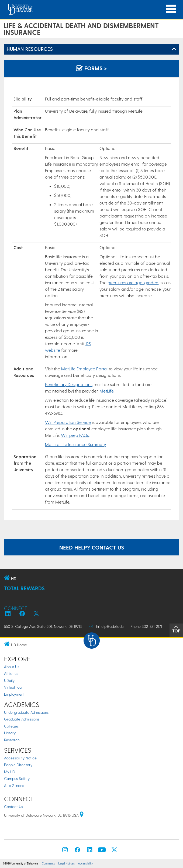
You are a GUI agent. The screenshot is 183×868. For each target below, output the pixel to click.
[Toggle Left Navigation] (174, 49)
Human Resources (30, 49)
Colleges (11, 726)
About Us (12, 667)
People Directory (18, 765)
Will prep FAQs (75, 435)
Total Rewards (24, 588)
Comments (48, 864)
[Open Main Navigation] (171, 9)
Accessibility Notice (20, 758)
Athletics (11, 673)
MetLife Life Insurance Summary (75, 444)
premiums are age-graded (133, 282)
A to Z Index (14, 785)
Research (12, 740)
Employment (14, 694)
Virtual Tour (13, 687)
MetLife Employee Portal (84, 369)
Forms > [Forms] (91, 68)
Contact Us (13, 807)
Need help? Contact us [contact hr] (92, 547)
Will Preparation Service (68, 422)
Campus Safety (17, 778)
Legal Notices (66, 864)
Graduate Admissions (22, 719)
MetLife (106, 391)
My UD (10, 772)
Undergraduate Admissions (26, 712)
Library (10, 733)
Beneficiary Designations (69, 384)
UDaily (9, 680)
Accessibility (85, 864)
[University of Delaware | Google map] (82, 815)
